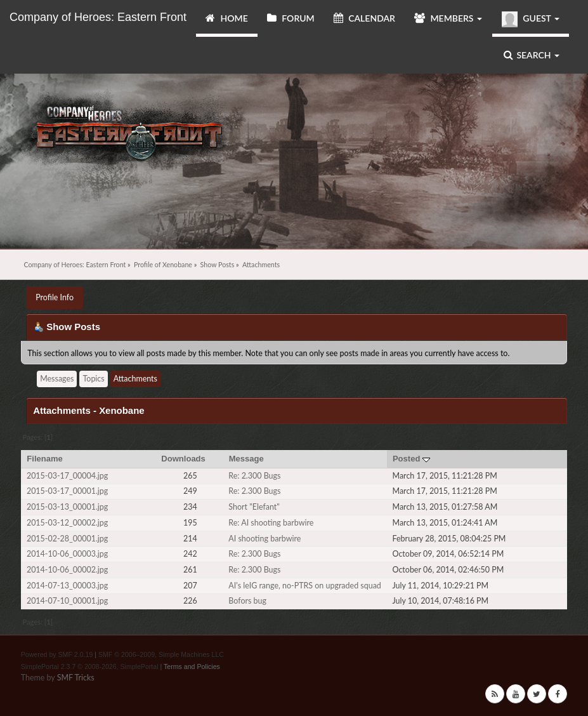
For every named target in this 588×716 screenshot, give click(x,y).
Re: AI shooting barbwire (271, 523)
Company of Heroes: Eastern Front (98, 17)
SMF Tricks (76, 678)
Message (246, 459)
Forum (291, 18)
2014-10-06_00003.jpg (67, 554)
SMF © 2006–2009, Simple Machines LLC (161, 654)
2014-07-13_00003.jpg (67, 586)
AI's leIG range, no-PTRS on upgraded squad (305, 586)
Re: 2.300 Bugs (254, 476)
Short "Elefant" (254, 507)
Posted (411, 459)
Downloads (183, 459)
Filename (45, 459)
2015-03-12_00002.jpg (67, 523)
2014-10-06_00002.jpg (67, 570)
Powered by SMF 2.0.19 (57, 654)
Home (227, 18)
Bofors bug (247, 601)
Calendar (364, 18)
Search (532, 55)
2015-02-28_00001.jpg (67, 539)
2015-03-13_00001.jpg (67, 507)
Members (448, 18)
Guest (531, 19)
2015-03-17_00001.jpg (67, 491)
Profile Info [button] (55, 297)
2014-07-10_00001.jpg (67, 601)
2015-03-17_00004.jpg (67, 476)
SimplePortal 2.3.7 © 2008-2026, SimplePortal (90, 666)
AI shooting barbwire (265, 539)
